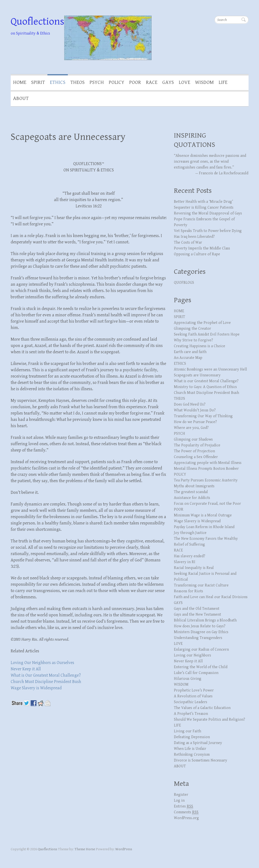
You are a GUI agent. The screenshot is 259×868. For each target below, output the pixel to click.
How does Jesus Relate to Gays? (200, 626)
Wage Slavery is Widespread (36, 688)
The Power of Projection (194, 451)
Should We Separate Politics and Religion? (210, 720)
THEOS (77, 82)
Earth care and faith (190, 352)
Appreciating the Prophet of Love (202, 323)
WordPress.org (186, 818)
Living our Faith (188, 731)
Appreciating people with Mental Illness (208, 463)
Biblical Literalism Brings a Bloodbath (205, 620)
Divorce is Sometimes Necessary (201, 760)
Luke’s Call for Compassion (196, 673)
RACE (152, 82)
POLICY (116, 82)
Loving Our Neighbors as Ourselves (42, 663)
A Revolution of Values (193, 696)
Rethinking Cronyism (192, 755)
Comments (186, 812)
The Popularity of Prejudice (197, 445)
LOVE (184, 82)
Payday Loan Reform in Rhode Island (204, 527)
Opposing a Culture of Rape (197, 254)
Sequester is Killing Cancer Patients (204, 208)
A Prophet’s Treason (191, 714)
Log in (179, 801)
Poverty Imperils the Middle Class (202, 248)
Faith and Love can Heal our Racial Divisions (211, 597)
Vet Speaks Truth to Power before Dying (208, 231)
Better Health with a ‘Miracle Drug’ (203, 202)
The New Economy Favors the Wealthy (206, 539)
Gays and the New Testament (197, 615)
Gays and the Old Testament (197, 609)
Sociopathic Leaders (191, 702)
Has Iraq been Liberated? (194, 237)
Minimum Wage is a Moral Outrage (203, 515)
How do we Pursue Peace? (195, 422)
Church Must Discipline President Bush (46, 682)
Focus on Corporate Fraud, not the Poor (207, 504)
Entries (183, 806)
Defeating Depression (192, 737)
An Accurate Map (188, 358)
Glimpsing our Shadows (193, 439)
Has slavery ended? (190, 556)
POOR (135, 82)
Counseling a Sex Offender (196, 457)
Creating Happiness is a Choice (200, 346)
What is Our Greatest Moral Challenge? (46, 675)
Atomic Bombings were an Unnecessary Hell (210, 369)
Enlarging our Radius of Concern (201, 650)
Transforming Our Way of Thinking (203, 416)
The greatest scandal (191, 492)
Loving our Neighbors (192, 655)
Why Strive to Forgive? (193, 340)
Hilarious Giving (188, 679)
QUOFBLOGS (184, 283)
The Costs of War (188, 243)
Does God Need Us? (190, 404)
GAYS (168, 82)
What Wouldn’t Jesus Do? (195, 410)
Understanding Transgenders (198, 638)
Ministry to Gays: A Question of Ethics (205, 387)
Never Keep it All (26, 669)
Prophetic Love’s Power (194, 690)
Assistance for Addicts (192, 498)
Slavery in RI (185, 562)
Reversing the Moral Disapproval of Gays (208, 213)
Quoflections (37, 22)
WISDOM (204, 82)
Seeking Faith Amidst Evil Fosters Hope (207, 334)
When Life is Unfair (190, 749)
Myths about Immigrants (194, 486)
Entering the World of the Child (201, 667)
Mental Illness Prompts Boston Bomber (206, 469)
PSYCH (97, 82)
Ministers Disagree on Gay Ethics (201, 632)
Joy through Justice (190, 533)
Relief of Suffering (189, 545)
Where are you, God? (191, 428)
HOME (20, 82)
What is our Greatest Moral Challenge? (206, 381)
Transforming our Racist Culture (201, 585)
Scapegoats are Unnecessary (68, 137)
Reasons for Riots (188, 591)
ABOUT (21, 98)
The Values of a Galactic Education (202, 708)
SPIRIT (38, 82)
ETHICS (58, 82)
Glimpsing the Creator (192, 329)
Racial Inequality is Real (194, 568)
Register (181, 795)
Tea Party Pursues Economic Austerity (206, 480)
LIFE (223, 82)
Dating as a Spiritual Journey (198, 743)
